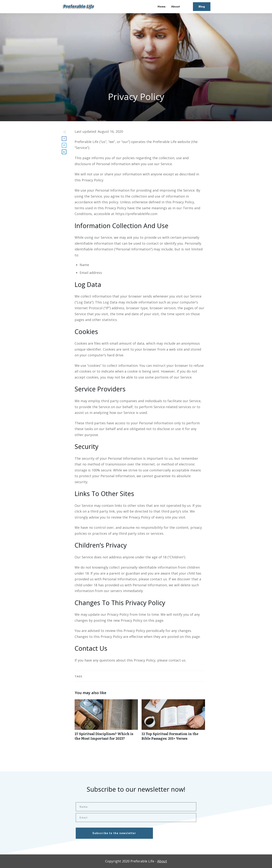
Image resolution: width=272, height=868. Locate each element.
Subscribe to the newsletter (114, 833)
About (162, 861)
